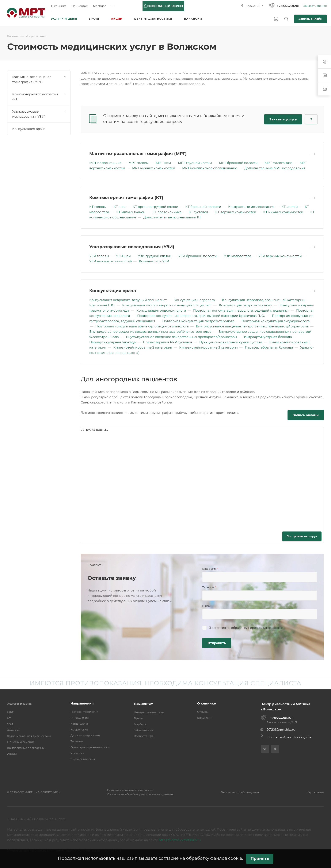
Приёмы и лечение (21, 742)
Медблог (140, 724)
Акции (12, 754)
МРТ (10, 712)
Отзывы (203, 712)
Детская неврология (85, 735)
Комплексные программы (26, 748)
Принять (260, 858)
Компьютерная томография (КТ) (126, 198)
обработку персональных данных (257, 628)
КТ (9, 718)
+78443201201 (288, 6)
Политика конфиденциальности (130, 790)
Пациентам (144, 704)
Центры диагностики (149, 712)
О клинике (207, 703)
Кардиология (80, 724)
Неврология (79, 729)
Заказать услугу (283, 119)
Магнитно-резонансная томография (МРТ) (138, 154)
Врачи (138, 718)
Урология (77, 753)
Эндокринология (83, 759)
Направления (82, 703)
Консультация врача (113, 291)
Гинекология (80, 718)
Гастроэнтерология (84, 712)
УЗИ (10, 724)
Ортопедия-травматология (90, 747)
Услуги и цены (20, 704)
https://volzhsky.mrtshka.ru (180, 840)
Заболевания (143, 730)
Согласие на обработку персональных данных (140, 794)
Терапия (77, 741)
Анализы (14, 730)
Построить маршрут (302, 536)
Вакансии (204, 718)
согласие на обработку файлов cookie (200, 858)
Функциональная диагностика (29, 736)
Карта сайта (315, 792)
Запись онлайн (310, 19)
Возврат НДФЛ (145, 736)
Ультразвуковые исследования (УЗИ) (132, 247)
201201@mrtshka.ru (281, 730)
